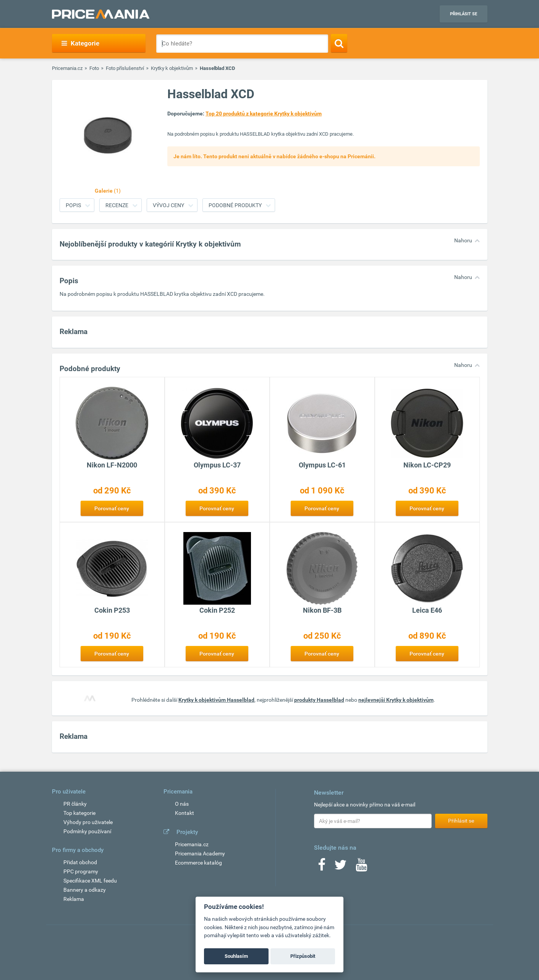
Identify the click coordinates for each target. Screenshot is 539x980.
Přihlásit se (464, 14)
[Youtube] (361, 867)
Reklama (74, 899)
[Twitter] (341, 867)
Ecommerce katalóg (198, 863)
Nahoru (463, 240)
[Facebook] (322, 867)
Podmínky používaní (87, 831)
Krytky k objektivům (172, 68)
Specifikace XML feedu (90, 881)
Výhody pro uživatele (88, 822)
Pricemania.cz (67, 68)
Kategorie (80, 43)
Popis (73, 205)
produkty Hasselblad (319, 700)
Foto (94, 68)
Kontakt (185, 813)
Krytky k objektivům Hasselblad (216, 700)
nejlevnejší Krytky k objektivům (396, 700)
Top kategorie (79, 813)
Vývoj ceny (168, 205)
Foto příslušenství (125, 68)
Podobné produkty (235, 205)
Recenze (117, 205)
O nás (182, 804)
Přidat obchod (80, 862)
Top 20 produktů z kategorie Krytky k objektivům (264, 114)
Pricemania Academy (200, 853)
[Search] (339, 43)
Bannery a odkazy (85, 890)
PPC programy (81, 871)
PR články (75, 804)
